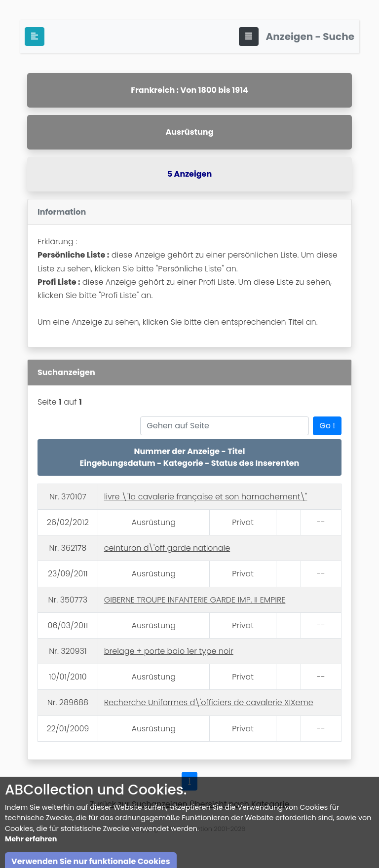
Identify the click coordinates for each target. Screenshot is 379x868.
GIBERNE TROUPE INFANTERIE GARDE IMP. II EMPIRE (195, 600)
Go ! (327, 426)
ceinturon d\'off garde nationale (167, 548)
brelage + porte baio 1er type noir (169, 651)
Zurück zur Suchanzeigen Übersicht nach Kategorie (189, 804)
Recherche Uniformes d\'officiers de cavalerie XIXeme (209, 702)
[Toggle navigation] (249, 37)
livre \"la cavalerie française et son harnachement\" (206, 497)
